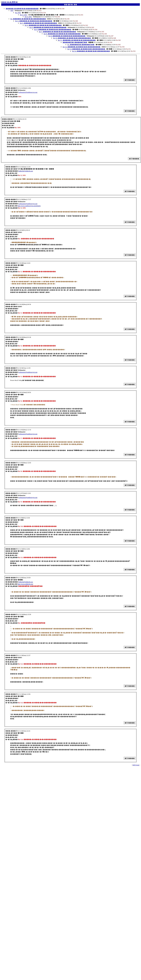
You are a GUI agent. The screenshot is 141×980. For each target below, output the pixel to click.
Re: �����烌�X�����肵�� (81, 45)
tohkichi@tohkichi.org (26, 171)
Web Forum (136, 765)
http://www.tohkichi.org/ (25, 584)
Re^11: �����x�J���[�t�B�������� (77, 40)
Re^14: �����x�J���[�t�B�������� (91, 51)
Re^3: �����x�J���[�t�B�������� (38, 23)
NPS (12, 11)
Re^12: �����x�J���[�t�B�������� (81, 47)
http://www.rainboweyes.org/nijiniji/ (29, 206)
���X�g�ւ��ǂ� (9, 2)
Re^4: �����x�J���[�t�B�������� (43, 25)
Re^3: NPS (28, 17)
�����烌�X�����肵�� (75, 42)
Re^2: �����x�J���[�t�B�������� (34, 21)
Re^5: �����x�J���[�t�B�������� (48, 27)
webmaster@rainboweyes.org (28, 92)
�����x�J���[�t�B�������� (22, 9)
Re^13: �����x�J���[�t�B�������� (86, 49)
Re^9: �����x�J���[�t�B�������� (67, 36)
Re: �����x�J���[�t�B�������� (28, 19)
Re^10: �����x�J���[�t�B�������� (72, 38)
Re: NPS (18, 13)
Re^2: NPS (23, 15)
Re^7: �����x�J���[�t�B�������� (57, 32)
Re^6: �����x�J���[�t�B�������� (53, 30)
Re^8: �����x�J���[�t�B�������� (62, 34)
